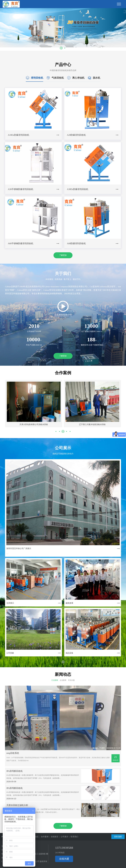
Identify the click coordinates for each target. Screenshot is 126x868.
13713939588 (64, 848)
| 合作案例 (44, 837)
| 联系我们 (73, 837)
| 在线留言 (53, 837)
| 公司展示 (63, 837)
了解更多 (63, 255)
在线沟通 (64, 859)
